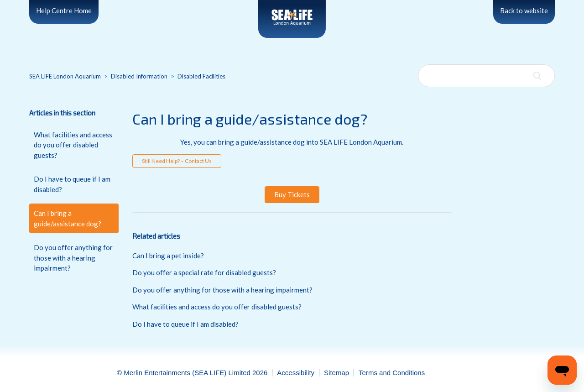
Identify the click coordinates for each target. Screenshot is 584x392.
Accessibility (296, 373)
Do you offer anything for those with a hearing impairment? (73, 258)
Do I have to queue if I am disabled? (72, 184)
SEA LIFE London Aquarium (65, 76)
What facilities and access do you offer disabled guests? (73, 145)
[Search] (486, 76)
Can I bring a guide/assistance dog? (68, 218)
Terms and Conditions (392, 373)
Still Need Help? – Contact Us (177, 161)
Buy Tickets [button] (292, 194)
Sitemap (336, 373)
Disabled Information (139, 76)
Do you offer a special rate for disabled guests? (204, 272)
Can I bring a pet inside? (168, 256)
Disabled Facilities (201, 76)
